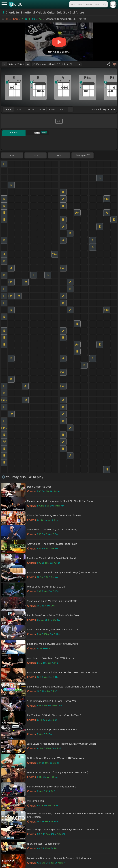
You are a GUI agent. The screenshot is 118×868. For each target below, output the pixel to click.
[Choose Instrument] (70, 109)
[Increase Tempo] (28, 64)
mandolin (41, 109)
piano (19, 109)
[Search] (105, 4)
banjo (52, 109)
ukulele (30, 109)
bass (63, 109)
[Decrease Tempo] (4, 64)
